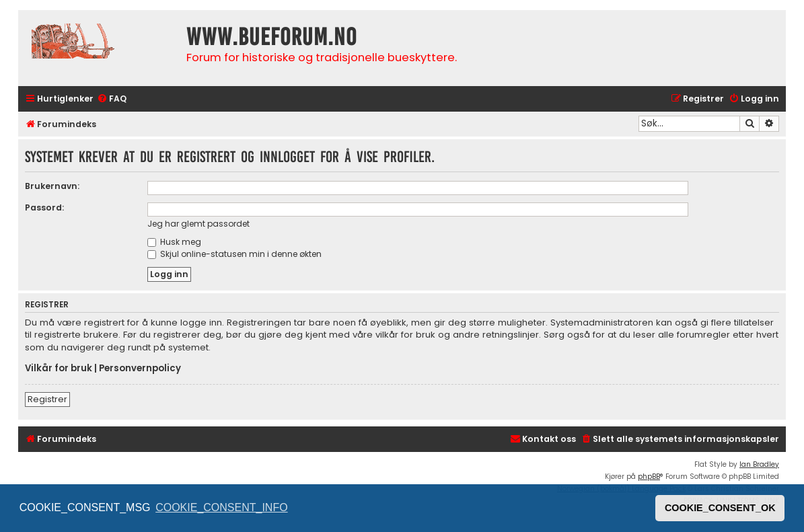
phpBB (649, 477)
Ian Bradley (759, 464)
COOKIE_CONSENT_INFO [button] (221, 507)
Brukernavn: (52, 186)
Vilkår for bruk (59, 369)
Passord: (44, 207)
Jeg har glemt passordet (198, 224)
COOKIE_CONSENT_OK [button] (720, 508)
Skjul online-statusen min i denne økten (234, 254)
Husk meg (174, 242)
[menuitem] (112, 99)
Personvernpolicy (140, 369)
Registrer (47, 399)
